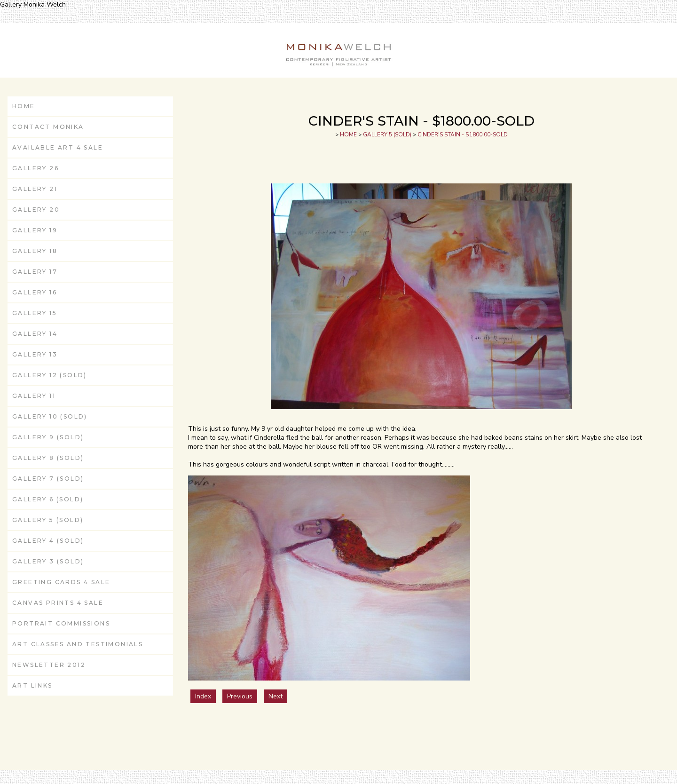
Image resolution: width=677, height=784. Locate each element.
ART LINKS (32, 685)
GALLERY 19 (35, 230)
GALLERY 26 (35, 168)
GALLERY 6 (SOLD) (48, 499)
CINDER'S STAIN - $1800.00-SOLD (463, 135)
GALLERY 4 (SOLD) (48, 541)
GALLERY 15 (35, 313)
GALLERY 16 (35, 292)
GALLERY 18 (35, 251)
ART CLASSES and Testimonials (78, 644)
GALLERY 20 (36, 210)
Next (276, 696)
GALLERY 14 (35, 334)
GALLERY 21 (35, 189)
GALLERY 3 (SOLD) (48, 561)
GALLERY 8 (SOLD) (48, 458)
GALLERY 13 (35, 354)
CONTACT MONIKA (48, 127)
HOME (24, 106)
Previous (240, 696)
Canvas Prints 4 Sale (58, 603)
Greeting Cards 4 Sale (61, 582)
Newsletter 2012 (49, 665)
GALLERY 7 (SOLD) (48, 479)
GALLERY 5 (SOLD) (48, 520)
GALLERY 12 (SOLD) (50, 375)
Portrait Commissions (61, 623)
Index (203, 696)
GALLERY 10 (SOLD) (50, 416)
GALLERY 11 (34, 396)
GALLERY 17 (35, 272)
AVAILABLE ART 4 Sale (58, 147)
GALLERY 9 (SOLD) (48, 437)
